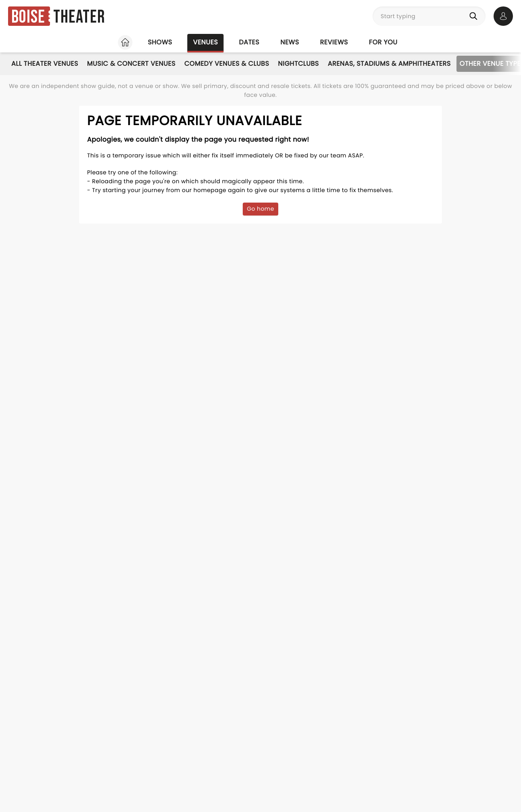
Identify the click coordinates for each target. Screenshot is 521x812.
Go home (260, 209)
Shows (160, 42)
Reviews (334, 42)
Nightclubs (298, 64)
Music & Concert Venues (131, 64)
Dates (249, 42)
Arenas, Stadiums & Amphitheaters (389, 64)
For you (383, 42)
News (290, 42)
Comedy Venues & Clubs (227, 64)
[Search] (475, 16)
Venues (206, 42)
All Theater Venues (45, 64)
